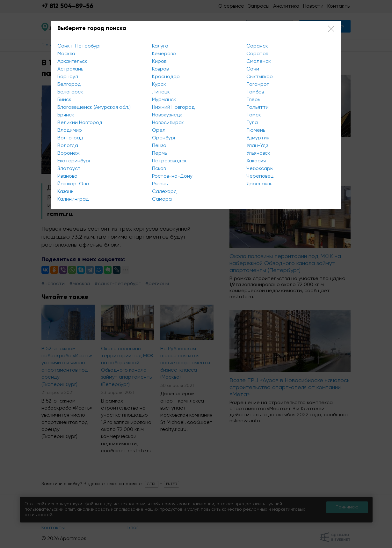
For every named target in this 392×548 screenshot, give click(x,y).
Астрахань (70, 69)
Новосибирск (168, 123)
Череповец (260, 176)
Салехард (164, 192)
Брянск (66, 115)
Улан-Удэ (258, 146)
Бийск (64, 100)
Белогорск (70, 92)
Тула (252, 123)
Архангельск (72, 62)
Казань (65, 192)
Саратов (257, 54)
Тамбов (255, 92)
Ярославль (259, 184)
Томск (254, 115)
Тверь (253, 100)
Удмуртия (258, 138)
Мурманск (164, 100)
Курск (159, 85)
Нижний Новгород (173, 107)
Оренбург (164, 138)
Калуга (160, 46)
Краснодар (166, 77)
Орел (159, 130)
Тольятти (258, 107)
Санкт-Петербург (79, 46)
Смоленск (259, 62)
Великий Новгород (80, 123)
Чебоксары (260, 169)
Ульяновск (258, 153)
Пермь (160, 153)
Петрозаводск (169, 161)
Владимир (70, 130)
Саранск (257, 46)
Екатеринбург (74, 161)
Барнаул (68, 77)
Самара (162, 199)
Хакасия (256, 161)
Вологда (68, 146)
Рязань (160, 184)
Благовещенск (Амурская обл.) (94, 107)
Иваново (67, 176)
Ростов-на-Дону (172, 176)
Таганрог (258, 85)
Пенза (159, 146)
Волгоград (70, 138)
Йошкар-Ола (73, 184)
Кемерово (164, 54)
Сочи (253, 69)
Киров (159, 62)
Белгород (69, 85)
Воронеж (69, 153)
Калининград (73, 199)
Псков (159, 169)
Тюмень (256, 130)
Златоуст (69, 169)
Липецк (161, 92)
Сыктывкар (260, 77)
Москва (66, 54)
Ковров (160, 69)
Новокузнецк (167, 115)
